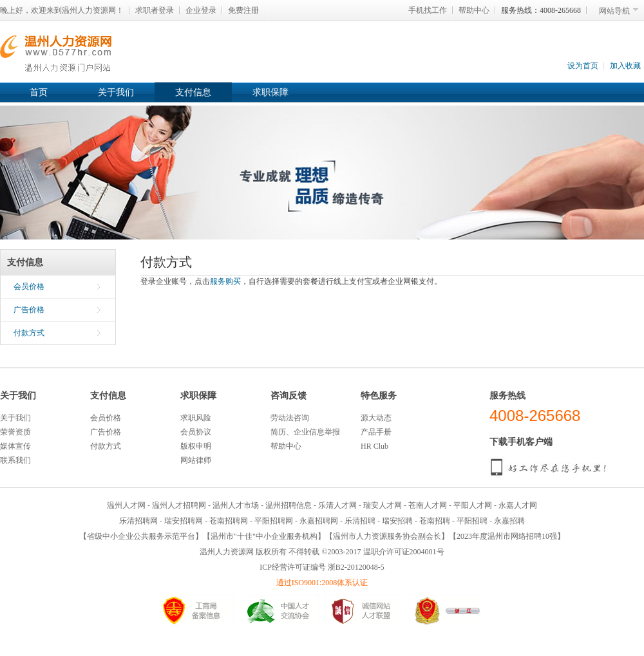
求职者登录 (155, 10)
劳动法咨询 (290, 418)
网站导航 (614, 11)
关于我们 (116, 92)
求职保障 (270, 92)
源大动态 (376, 418)
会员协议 (196, 432)
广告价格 (29, 310)
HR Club (374, 446)
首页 (39, 92)
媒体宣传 (15, 446)
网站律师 (196, 460)
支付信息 (193, 92)
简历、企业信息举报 (305, 432)
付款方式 (29, 333)
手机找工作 (428, 10)
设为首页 (583, 66)
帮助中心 (474, 10)
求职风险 (196, 418)
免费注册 (243, 10)
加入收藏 (625, 66)
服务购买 (225, 281)
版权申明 (196, 446)
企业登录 (201, 10)
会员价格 (29, 286)
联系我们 (15, 460)
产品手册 (376, 432)
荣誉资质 (15, 432)
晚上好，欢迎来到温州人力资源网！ (62, 10)
